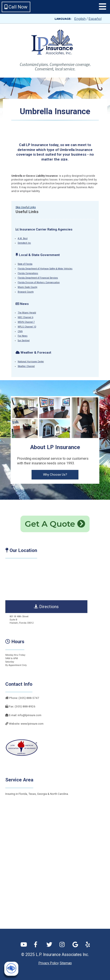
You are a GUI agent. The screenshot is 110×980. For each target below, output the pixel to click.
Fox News (23, 336)
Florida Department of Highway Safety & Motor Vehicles (45, 269)
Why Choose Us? (55, 475)
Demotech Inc (24, 243)
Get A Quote (55, 524)
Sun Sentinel (24, 341)
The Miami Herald (27, 313)
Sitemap (66, 963)
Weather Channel (26, 366)
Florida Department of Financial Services (38, 278)
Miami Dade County (27, 287)
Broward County (26, 292)
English (80, 19)
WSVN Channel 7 (26, 322)
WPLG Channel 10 (27, 327)
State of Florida (25, 264)
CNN (20, 331)
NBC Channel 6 (25, 317)
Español (95, 19)
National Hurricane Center (31, 362)
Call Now (16, 7)
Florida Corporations (28, 273)
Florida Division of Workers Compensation (39, 282)
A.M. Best (23, 238)
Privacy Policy (48, 963)
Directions (46, 607)
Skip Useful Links (26, 207)
